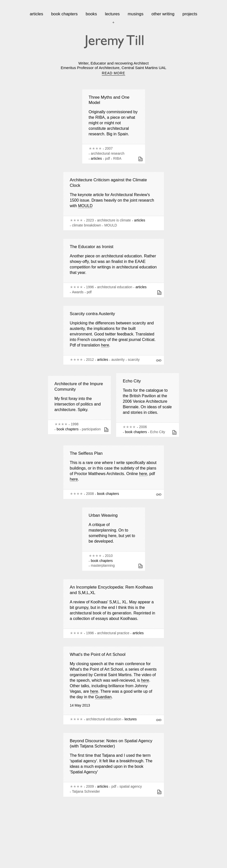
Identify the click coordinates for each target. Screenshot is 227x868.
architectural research (108, 153)
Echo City (132, 381)
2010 (109, 556)
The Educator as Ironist (92, 247)
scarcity (134, 360)
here (105, 345)
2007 (109, 148)
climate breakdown (86, 225)
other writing (163, 14)
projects (190, 14)
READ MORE (114, 73)
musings (136, 14)
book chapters (64, 14)
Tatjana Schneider (86, 791)
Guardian (103, 697)
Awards (78, 292)
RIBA (117, 158)
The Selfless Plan (86, 453)
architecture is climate (114, 220)
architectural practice (113, 633)
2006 (143, 427)
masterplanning (103, 565)
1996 (90, 287)
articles (36, 14)
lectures (112, 14)
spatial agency (131, 786)
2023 (90, 220)
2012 (90, 360)
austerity (118, 360)
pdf (107, 158)
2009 (90, 786)
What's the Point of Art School (98, 654)
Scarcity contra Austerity (93, 314)
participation (91, 429)
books (91, 14)
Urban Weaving (103, 515)
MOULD (85, 206)
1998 (75, 424)
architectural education (115, 287)
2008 (90, 494)
